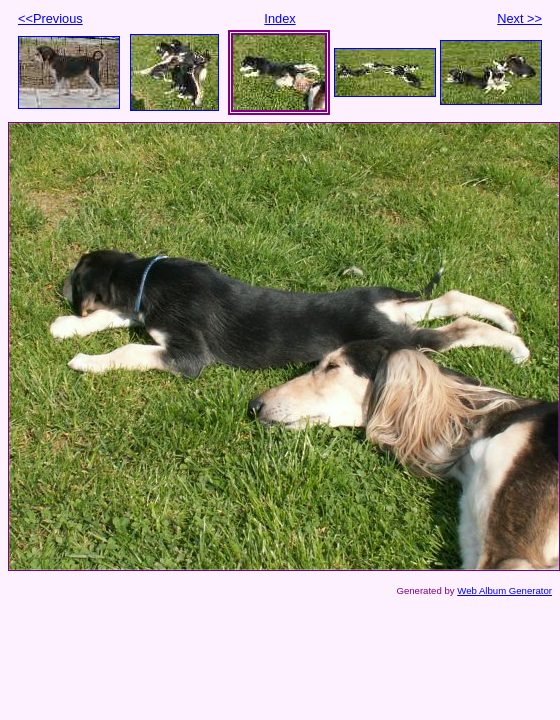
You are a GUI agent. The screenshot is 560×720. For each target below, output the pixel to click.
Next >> (519, 18)
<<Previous (50, 18)
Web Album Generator (504, 590)
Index (279, 18)
